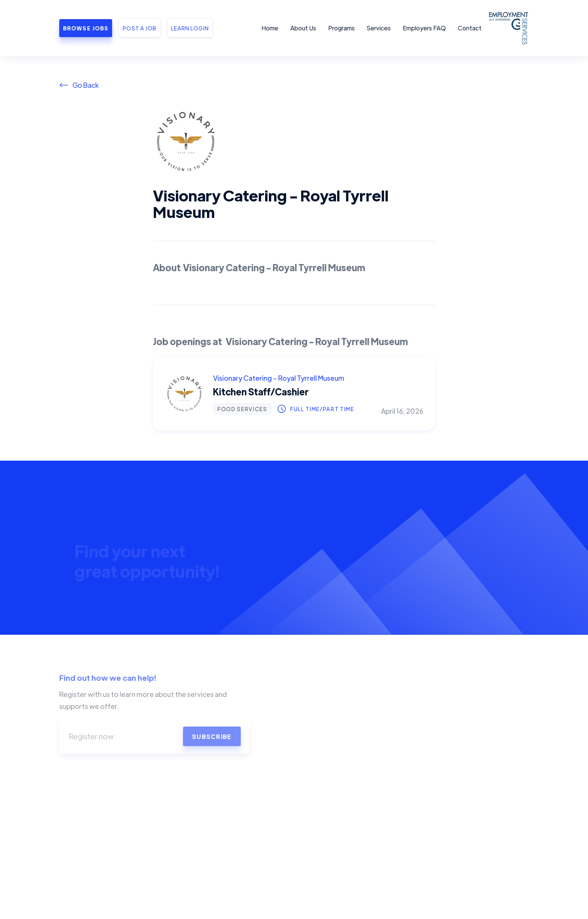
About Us (303, 28)
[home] (507, 28)
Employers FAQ (424, 28)
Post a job (139, 28)
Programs (341, 28)
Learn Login (190, 28)
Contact (470, 28)
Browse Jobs (86, 28)
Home (270, 28)
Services (379, 28)
